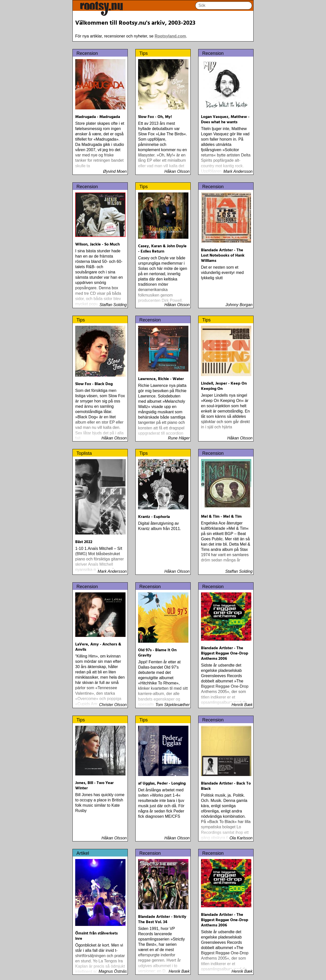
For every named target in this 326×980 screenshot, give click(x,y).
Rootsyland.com (170, 36)
